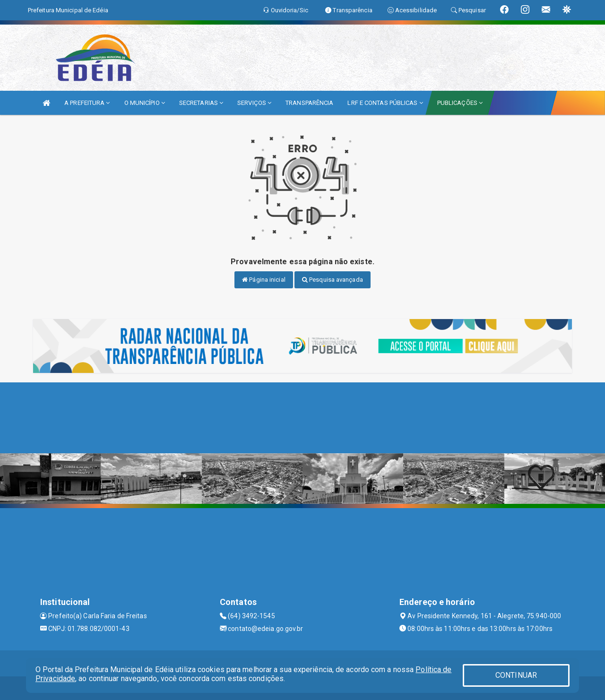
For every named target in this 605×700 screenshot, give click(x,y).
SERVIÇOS (254, 103)
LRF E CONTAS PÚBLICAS (385, 103)
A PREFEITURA (87, 103)
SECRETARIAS (201, 103)
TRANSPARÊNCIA (309, 103)
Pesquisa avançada (333, 280)
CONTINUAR (516, 675)
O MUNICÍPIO (145, 103)
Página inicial (264, 280)
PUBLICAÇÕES (460, 103)
